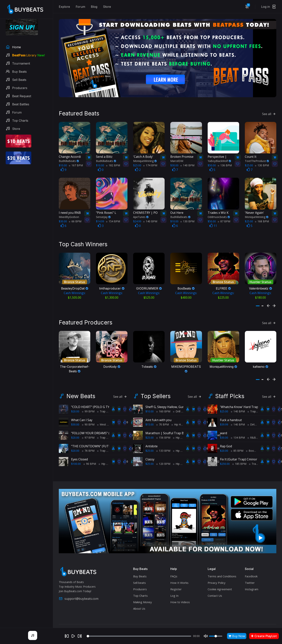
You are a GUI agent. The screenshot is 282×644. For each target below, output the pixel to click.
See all (269, 108)
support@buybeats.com (79, 592)
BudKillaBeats (69, 155)
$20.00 (75, 404)
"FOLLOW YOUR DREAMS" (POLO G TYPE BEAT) (105, 426)
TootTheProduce (257, 155)
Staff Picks (230, 389)
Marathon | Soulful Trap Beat (167, 426)
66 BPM (75, 215)
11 (213, 220)
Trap (101, 404)
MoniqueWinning (145, 155)
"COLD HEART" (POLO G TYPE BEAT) (97, 400)
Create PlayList (264, 636)
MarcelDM (177, 155)
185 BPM (239, 457)
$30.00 (75, 417)
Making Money (143, 595)
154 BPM (113, 215)
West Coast (106, 417)
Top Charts (140, 589)
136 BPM (225, 160)
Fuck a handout (231, 413)
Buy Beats (140, 569)
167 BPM (76, 160)
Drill (177, 404)
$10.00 (150, 404)
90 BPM (88, 417)
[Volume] (216, 636)
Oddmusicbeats (219, 211)
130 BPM (262, 160)
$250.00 (225, 457)
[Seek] (139, 636)
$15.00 (150, 417)
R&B (252, 431)
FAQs (174, 569)
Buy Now (237, 636)
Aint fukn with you (158, 413)
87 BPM (224, 215)
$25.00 (150, 431)
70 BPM (163, 417)
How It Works (179, 576)
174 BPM (150, 160)
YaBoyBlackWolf (219, 155)
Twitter (250, 576)
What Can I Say (82, 413)
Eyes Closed (79, 452)
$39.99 (224, 417)
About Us (139, 602)
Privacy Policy (217, 576)
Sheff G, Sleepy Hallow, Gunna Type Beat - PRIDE (180, 400)
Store (107, 7)
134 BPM (238, 431)
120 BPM (163, 457)
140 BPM (187, 160)
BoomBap (254, 444)
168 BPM (262, 215)
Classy (150, 452)
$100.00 (76, 457)
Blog (94, 7)
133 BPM (163, 444)
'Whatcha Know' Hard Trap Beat (243, 400)
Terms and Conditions (222, 569)
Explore (64, 7)
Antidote (152, 439)
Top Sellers (156, 389)
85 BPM (237, 444)
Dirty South (256, 417)
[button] (258, 297)
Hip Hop (105, 457)
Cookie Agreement (220, 582)
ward (223, 426)
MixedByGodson (69, 211)
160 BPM (163, 404)
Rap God (226, 439)
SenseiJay (103, 211)
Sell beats (139, 576)
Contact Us (215, 589)
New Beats (81, 389)
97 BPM (88, 431)
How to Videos (180, 595)
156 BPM (163, 431)
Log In (174, 589)
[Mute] (206, 636)
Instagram (252, 582)
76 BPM (88, 444)
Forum (80, 7)
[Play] (73, 636)
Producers (140, 582)
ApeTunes (141, 211)
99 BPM (88, 404)
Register (176, 582)
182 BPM (113, 160)
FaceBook (251, 569)
